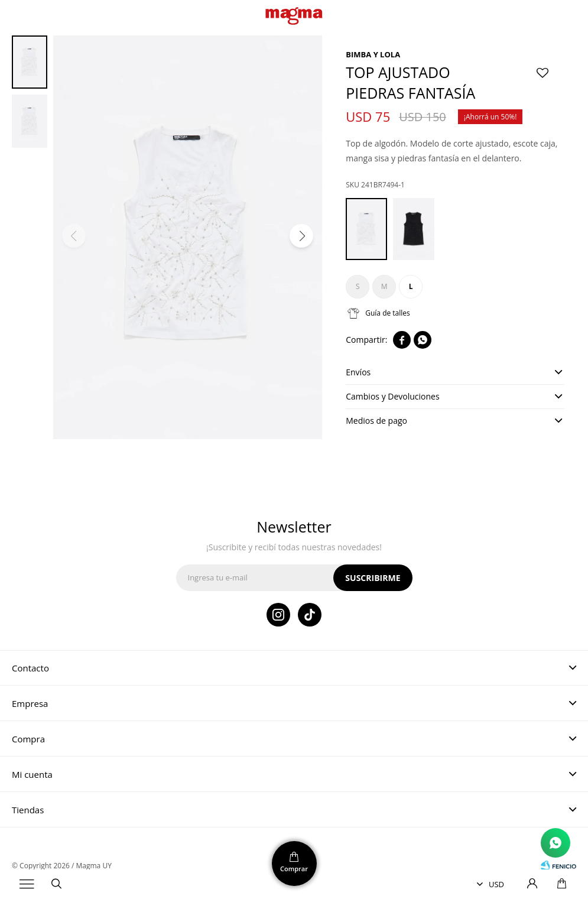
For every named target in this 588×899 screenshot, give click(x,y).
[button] (301, 236)
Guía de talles (388, 313)
